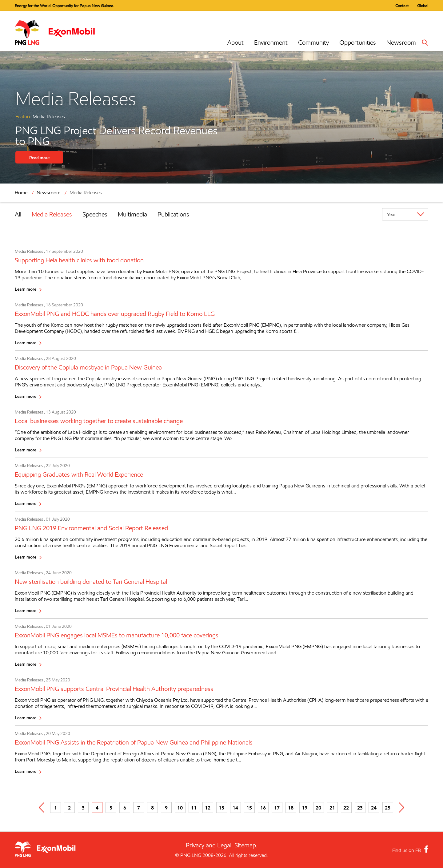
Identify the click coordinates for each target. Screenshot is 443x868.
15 (249, 808)
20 (318, 808)
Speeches (95, 214)
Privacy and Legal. (209, 845)
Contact (402, 6)
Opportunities (358, 42)
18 (291, 808)
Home (21, 193)
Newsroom (401, 42)
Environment (271, 42)
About (235, 42)
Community (313, 42)
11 (194, 808)
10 (180, 808)
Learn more (26, 289)
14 (235, 808)
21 (332, 808)
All (18, 214)
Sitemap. (246, 845)
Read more (39, 157)
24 (374, 808)
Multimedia (132, 214)
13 (221, 808)
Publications (173, 214)
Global (423, 6)
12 (208, 808)
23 (360, 808)
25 (388, 808)
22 (346, 808)
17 (277, 808)
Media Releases (86, 193)
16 (263, 808)
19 (305, 808)
